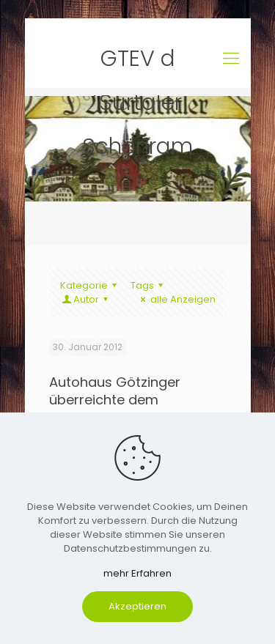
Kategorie (91, 285)
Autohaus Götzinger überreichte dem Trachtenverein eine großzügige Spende (115, 408)
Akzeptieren (137, 606)
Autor (86, 299)
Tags (149, 285)
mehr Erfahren (137, 573)
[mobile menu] (231, 59)
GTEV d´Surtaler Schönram (137, 62)
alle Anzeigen (176, 299)
